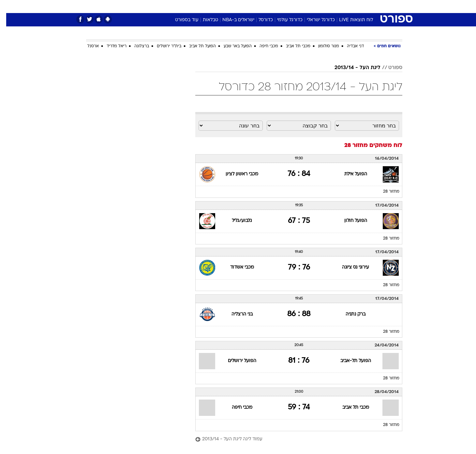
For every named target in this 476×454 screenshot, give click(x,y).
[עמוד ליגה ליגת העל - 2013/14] (293, 439)
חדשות (353, 6)
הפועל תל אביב (196, 46)
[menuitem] (350, 7)
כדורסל (260, 20)
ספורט (331, 6)
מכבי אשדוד (236, 267)
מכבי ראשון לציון (236, 174)
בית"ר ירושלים (163, 46)
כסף (271, 6)
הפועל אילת (350, 174)
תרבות (310, 6)
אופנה (164, 6)
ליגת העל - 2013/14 (351, 68)
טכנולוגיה (187, 6)
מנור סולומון (322, 46)
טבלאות (204, 20)
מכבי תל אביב (292, 46)
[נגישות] (9, 7)
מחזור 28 (385, 192)
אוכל (254, 6)
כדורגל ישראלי (315, 20)
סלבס (290, 6)
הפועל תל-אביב (350, 361)
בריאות (234, 6)
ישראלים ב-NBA (232, 20)
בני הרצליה (236, 314)
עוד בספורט (181, 20)
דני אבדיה (349, 46)
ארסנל (87, 46)
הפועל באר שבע (231, 46)
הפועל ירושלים (236, 361)
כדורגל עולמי (284, 20)
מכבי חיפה (263, 46)
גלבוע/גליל (236, 221)
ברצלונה (135, 46)
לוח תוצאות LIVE (350, 20)
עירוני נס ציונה (349, 267)
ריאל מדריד (110, 46)
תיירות (212, 6)
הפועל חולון (350, 221)
